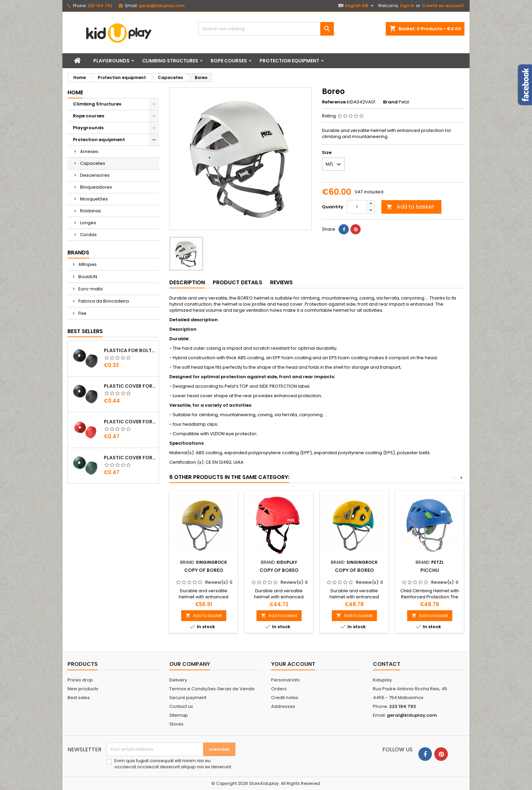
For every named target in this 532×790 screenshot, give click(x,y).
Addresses (283, 706)
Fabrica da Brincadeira (103, 301)
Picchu (430, 570)
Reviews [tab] (281, 282)
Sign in (407, 6)
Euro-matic (90, 289)
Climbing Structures (170, 61)
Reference (334, 102)
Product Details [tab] (237, 282)
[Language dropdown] (357, 6)
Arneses (89, 151)
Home (75, 92)
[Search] (266, 29)
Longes (88, 223)
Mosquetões (94, 199)
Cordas (88, 235)
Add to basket (410, 207)
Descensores (95, 175)
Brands (78, 253)
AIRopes (87, 264)
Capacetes (93, 163)
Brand (390, 102)
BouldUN (87, 277)
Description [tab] (187, 282)
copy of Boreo (204, 570)
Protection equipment (289, 61)
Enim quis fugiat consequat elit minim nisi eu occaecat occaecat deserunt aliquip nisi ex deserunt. (173, 764)
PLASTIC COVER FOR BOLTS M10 (130, 386)
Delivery (178, 680)
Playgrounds (111, 61)
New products (83, 689)
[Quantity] (357, 207)
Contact (387, 664)
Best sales (79, 698)
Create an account (443, 6)
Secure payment (188, 698)
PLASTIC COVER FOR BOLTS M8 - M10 (130, 422)
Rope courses (229, 61)
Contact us (181, 706)
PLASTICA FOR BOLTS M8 (130, 350)
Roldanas (91, 211)
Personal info (286, 680)
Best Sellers (85, 331)
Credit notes (285, 698)
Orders (279, 689)
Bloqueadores (96, 187)
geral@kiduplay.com (162, 6)
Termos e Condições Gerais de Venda (212, 689)
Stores (176, 724)
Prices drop (80, 680)
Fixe (82, 313)
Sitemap (179, 715)
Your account (293, 664)
